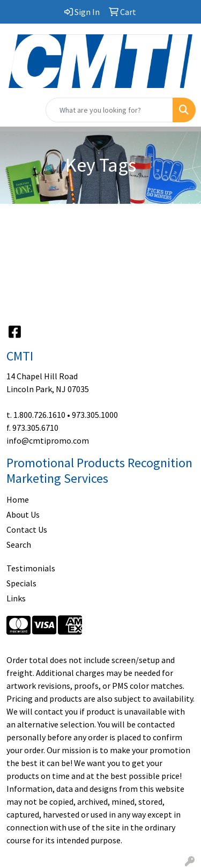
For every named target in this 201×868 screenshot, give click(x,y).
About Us (23, 514)
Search (19, 545)
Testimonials (31, 568)
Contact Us (27, 529)
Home (18, 499)
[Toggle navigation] (17, 110)
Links (16, 598)
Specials (21, 583)
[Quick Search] (109, 110)
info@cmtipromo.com (48, 440)
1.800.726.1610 (39, 415)
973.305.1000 (95, 415)
